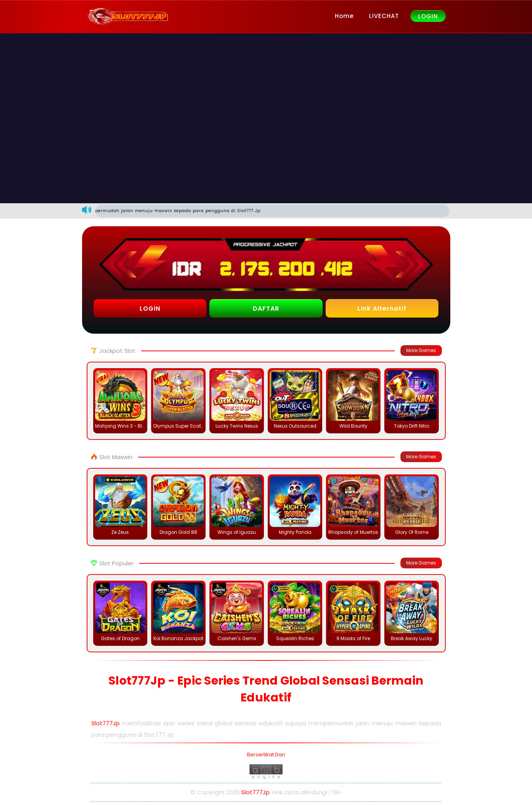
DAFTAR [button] (266, 309)
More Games (421, 350)
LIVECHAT (384, 16)
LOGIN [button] (150, 309)
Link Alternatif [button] (382, 309)
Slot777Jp (105, 723)
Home (344, 16)
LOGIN (428, 16)
